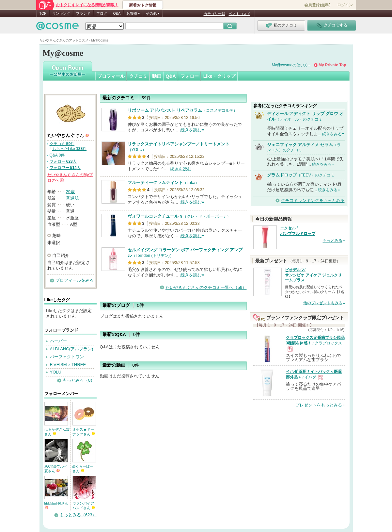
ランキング (61, 13)
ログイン (345, 5)
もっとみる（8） (79, 380)
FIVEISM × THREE (68, 365)
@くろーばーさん (83, 469)
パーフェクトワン (67, 357)
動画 (157, 76)
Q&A (117, 13)
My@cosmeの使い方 (290, 65)
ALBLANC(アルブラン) (72, 349)
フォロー (190, 76)
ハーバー (58, 341)
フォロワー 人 (65, 168)
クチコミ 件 (62, 144)
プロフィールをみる (75, 280)
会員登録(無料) (317, 5)
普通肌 (72, 198)
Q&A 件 (57, 155)
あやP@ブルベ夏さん (56, 469)
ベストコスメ (240, 14)
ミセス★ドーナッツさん (84, 432)
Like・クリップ (219, 76)
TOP (43, 13)
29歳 (70, 192)
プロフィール (111, 76)
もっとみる (333, 241)
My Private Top (332, 65)
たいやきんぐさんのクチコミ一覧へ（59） (206, 287)
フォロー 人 (63, 161)
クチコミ (138, 76)
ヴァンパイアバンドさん (84, 506)
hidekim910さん (56, 505)
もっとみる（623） (78, 515)
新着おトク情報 (143, 5)
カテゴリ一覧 (214, 14)
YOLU (56, 372)
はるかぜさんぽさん (57, 432)
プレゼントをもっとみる (319, 405)
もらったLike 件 (69, 149)
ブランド (83, 13)
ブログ (102, 13)
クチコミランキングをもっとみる (313, 200)
